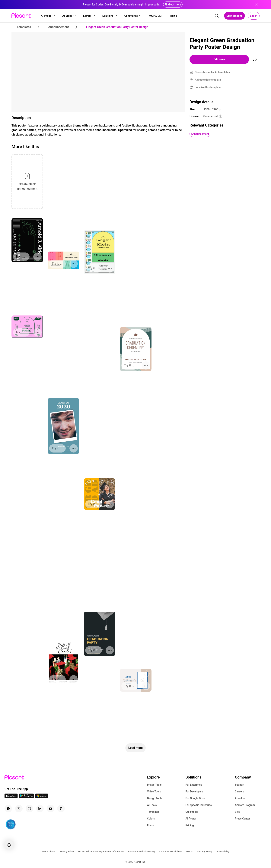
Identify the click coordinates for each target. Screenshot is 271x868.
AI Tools (152, 805)
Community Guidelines (171, 852)
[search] (217, 16)
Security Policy (205, 852)
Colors (151, 819)
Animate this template (208, 80)
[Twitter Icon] (19, 809)
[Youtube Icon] (50, 809)
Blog (238, 812)
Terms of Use (49, 852)
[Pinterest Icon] (61, 809)
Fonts (150, 825)
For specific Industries (199, 805)
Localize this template (208, 87)
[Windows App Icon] (42, 797)
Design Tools (155, 798)
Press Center (242, 819)
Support (240, 785)
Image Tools (154, 785)
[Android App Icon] (27, 797)
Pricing (190, 825)
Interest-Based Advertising (141, 852)
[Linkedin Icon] (40, 809)
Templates (153, 812)
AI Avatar (191, 819)
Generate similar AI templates (212, 72)
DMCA (190, 852)
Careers (239, 791)
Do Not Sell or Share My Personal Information (101, 852)
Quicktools (192, 812)
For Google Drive (195, 798)
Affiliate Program (245, 805)
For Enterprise (194, 785)
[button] (48, 16)
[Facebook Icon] (8, 809)
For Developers (194, 791)
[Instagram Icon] (29, 809)
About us (240, 798)
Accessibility (223, 852)
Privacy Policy (67, 852)
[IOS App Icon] (11, 797)
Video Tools (154, 791)
